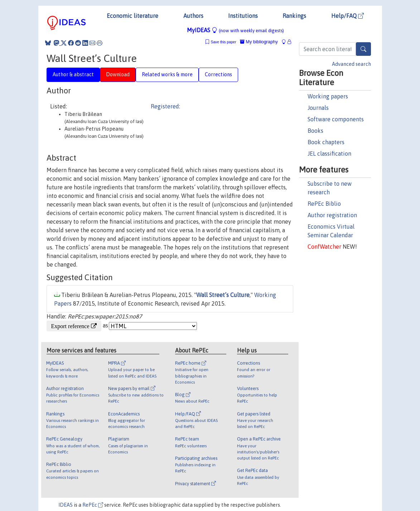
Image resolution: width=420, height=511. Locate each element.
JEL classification (329, 154)
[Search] (363, 49)
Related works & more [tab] (167, 74)
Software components (336, 119)
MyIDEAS (235, 30)
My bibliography (259, 42)
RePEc (93, 505)
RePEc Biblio (324, 204)
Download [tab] (118, 74)
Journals (318, 108)
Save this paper (224, 42)
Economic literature (132, 16)
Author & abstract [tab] (73, 74)
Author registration (332, 215)
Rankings (294, 16)
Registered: (165, 106)
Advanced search (351, 64)
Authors (193, 16)
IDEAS (66, 505)
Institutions (243, 16)
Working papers (328, 96)
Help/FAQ (347, 16)
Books (315, 131)
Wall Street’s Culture (223, 295)
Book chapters (326, 142)
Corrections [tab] (218, 74)
